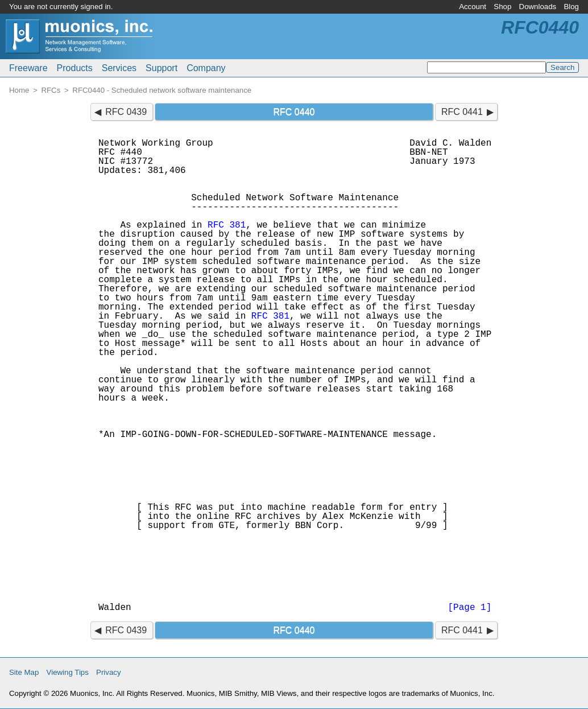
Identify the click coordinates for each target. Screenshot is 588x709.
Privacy (109, 672)
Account (473, 7)
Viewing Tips (68, 672)
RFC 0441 (462, 112)
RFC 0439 (126, 112)
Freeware (28, 68)
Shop (502, 7)
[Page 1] (469, 608)
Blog (571, 7)
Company (206, 68)
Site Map (24, 672)
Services (119, 68)
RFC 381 (227, 225)
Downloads (538, 7)
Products (75, 68)
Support (162, 68)
